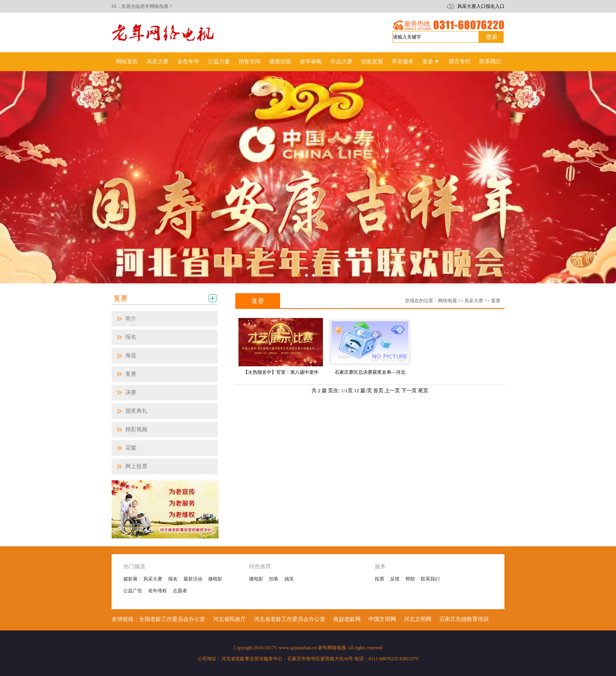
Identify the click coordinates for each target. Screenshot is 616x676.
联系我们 (490, 62)
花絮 (131, 448)
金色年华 (188, 62)
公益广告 (133, 591)
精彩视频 (136, 429)
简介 (131, 319)
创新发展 (372, 62)
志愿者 (180, 591)
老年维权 (158, 591)
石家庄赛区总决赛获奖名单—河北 (370, 372)
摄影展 (130, 579)
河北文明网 (418, 619)
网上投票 (136, 466)
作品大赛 (341, 62)
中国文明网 (382, 619)
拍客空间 (249, 62)
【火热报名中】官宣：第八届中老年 (281, 372)
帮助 (410, 579)
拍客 (274, 579)
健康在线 (280, 62)
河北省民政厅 (229, 619)
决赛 (131, 392)
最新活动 (193, 579)
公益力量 (219, 62)
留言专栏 (460, 62)
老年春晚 (311, 62)
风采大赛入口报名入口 (481, 6)
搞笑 (289, 579)
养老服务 (403, 62)
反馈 (395, 579)
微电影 (215, 579)
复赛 (121, 298)
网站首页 (127, 62)
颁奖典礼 (136, 411)
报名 (131, 337)
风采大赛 (158, 62)
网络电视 (447, 301)
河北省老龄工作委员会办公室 (290, 619)
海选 (131, 355)
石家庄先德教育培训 (464, 619)
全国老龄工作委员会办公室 (172, 619)
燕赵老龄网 (347, 619)
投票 (379, 579)
